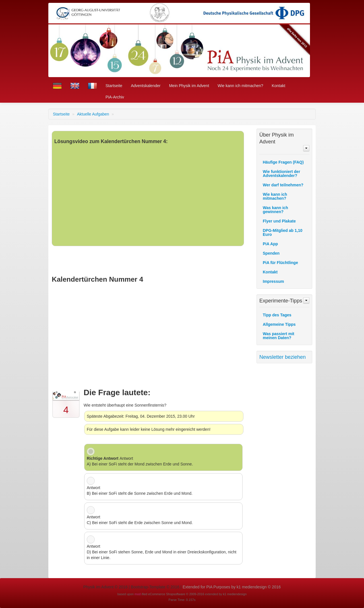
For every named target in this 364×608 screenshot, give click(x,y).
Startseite (114, 86)
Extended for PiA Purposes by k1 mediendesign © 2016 (232, 587)
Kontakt (279, 86)
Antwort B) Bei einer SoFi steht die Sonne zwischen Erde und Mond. (140, 490)
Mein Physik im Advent (189, 86)
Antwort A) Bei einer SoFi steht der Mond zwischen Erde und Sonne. (140, 461)
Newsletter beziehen (283, 357)
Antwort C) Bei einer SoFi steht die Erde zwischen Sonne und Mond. (140, 520)
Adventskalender (146, 86)
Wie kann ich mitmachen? (240, 86)
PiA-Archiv (115, 97)
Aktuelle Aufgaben (94, 114)
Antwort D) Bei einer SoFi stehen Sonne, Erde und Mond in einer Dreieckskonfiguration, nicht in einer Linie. (162, 552)
